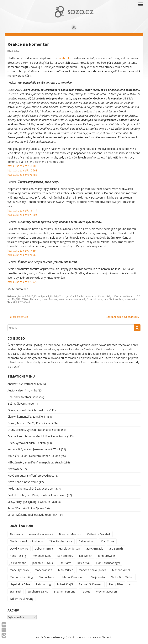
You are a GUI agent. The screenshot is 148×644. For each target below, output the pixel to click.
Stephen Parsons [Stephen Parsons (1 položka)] (65, 591)
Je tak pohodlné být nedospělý (123, 317)
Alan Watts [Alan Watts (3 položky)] (16, 534)
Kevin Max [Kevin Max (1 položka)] (84, 563)
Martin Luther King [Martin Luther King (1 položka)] (21, 577)
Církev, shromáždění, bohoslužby (28, 410)
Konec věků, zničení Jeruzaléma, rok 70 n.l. (34, 449)
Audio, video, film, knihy (22, 390)
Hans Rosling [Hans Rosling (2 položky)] (18, 556)
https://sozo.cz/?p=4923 (22, 282)
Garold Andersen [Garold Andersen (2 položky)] (70, 549)
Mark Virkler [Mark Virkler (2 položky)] (65, 570)
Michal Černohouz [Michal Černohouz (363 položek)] (74, 577)
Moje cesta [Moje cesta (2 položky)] (98, 577)
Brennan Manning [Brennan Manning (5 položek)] (70, 534)
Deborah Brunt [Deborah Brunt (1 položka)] (44, 549)
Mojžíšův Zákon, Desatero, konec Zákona (35, 299)
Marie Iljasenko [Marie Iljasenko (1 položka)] (19, 570)
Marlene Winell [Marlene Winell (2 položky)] (121, 570)
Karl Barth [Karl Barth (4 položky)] (65, 563)
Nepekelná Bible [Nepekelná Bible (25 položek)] (20, 584)
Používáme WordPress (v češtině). (55, 637)
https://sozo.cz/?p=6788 (22, 175)
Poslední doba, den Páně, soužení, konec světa (112, 299)
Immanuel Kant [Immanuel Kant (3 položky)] (41, 556)
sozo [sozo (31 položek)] (132, 584)
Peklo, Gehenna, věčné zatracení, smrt (32, 489)
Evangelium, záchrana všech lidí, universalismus (37, 436)
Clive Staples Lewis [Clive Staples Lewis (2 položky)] (61, 541)
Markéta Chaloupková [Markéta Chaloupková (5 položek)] (92, 570)
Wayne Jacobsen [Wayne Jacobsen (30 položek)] (106, 591)
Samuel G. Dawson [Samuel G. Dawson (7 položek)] (91, 584)
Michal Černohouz (20, 302)
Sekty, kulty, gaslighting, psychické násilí (32, 502)
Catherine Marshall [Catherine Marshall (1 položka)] (99, 534)
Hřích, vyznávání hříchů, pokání (27, 443)
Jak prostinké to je (18, 317)
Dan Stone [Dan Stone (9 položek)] (108, 541)
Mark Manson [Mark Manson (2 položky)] (43, 570)
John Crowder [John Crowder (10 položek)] (107, 556)
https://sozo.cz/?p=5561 (22, 170)
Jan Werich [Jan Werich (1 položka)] (86, 556)
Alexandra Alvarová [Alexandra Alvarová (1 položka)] (41, 534)
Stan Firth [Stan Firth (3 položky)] (16, 591)
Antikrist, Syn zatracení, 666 (25, 384)
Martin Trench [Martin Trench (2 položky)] (48, 577)
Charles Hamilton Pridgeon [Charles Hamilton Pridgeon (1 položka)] (26, 541)
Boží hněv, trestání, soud (23, 397)
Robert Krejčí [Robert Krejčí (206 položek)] (65, 584)
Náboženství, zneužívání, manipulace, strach (35, 462)
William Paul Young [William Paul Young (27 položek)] (21, 599)
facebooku (64, 58)
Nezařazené (15, 469)
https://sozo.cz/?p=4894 (22, 250)
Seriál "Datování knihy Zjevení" (27, 508)
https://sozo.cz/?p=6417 (22, 210)
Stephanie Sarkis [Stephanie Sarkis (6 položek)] (38, 591)
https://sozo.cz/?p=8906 (22, 166)
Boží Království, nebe (21, 404)
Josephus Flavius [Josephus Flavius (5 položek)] (42, 563)
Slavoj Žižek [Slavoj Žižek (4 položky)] (116, 584)
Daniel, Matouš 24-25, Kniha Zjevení (29, 296)
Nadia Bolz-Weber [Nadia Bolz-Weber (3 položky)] (122, 577)
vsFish (108, 637)
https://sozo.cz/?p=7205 (22, 215)
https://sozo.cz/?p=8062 (22, 255)
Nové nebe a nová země (72, 299)
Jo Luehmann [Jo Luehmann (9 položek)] (18, 563)
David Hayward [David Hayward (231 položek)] (19, 549)
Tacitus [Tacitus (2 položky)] (86, 591)
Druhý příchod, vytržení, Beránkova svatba (73, 296)
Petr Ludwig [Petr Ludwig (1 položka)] (43, 584)
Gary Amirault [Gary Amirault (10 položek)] (94, 549)
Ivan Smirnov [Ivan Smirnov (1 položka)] (65, 556)
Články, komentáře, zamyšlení (26, 417)
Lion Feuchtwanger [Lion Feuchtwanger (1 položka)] (108, 563)
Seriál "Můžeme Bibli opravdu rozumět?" (33, 515)
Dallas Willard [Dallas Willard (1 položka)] (87, 541)
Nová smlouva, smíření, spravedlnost (31, 476)
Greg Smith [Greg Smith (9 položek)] (116, 549)
